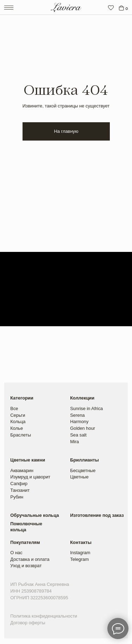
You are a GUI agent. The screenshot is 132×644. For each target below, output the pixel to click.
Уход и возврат (26, 566)
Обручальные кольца (34, 515)
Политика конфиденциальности (44, 616)
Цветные (79, 477)
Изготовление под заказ (97, 515)
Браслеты (21, 435)
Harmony (79, 422)
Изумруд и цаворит (30, 477)
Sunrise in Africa (86, 408)
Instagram (80, 553)
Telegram (79, 559)
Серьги (18, 415)
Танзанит (20, 490)
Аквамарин (22, 470)
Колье (17, 428)
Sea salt (78, 435)
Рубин (17, 497)
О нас (16, 553)
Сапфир (19, 484)
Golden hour (83, 428)
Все (14, 408)
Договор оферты (28, 623)
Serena (77, 415)
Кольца (18, 422)
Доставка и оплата (30, 559)
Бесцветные (83, 470)
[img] (111, 8)
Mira (74, 442)
